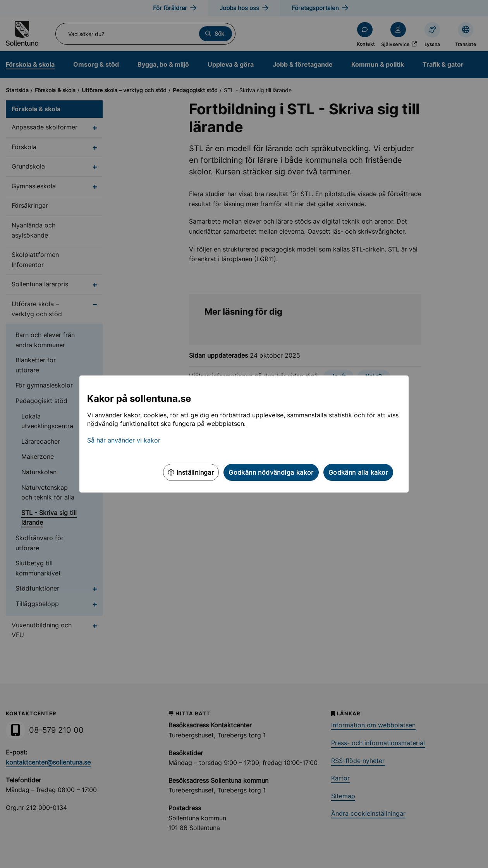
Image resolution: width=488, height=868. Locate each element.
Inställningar (191, 472)
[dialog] (244, 434)
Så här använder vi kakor (124, 440)
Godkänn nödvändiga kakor (271, 472)
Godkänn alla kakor (358, 472)
